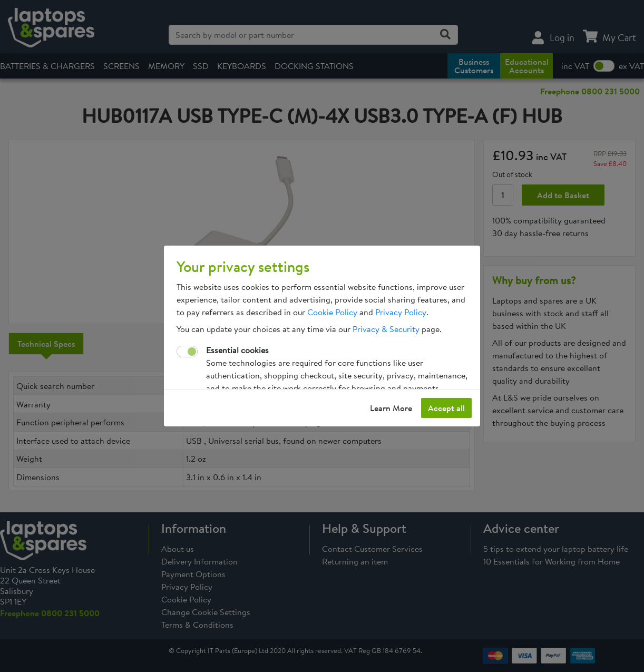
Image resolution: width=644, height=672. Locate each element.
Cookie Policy (332, 312)
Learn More (391, 408)
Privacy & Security (386, 329)
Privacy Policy (401, 312)
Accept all (446, 408)
